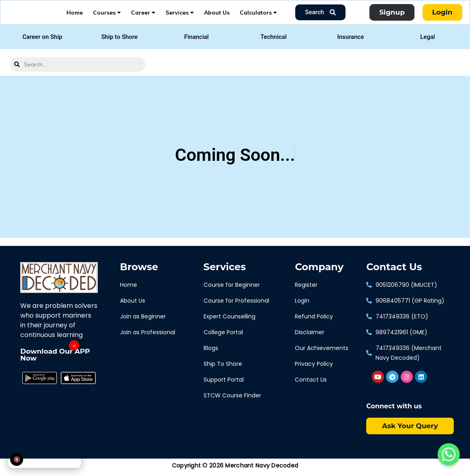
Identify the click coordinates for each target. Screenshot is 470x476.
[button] (42, 41)
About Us (217, 14)
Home (75, 14)
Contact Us (394, 271)
